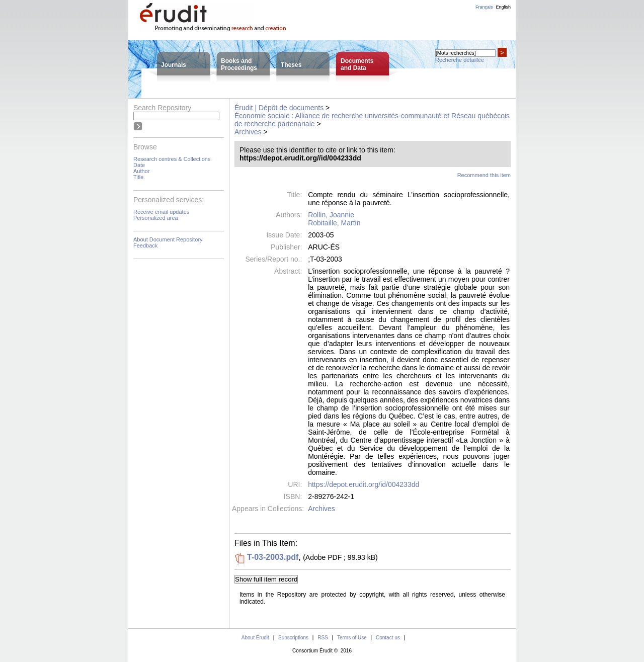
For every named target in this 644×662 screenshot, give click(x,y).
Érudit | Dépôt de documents (279, 108)
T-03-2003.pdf (273, 557)
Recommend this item (484, 175)
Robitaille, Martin (334, 223)
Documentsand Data (357, 64)
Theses (291, 65)
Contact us (388, 638)
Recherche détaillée (460, 60)
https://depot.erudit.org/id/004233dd (364, 484)
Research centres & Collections (172, 159)
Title (138, 177)
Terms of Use (352, 638)
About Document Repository (168, 239)
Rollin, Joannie (331, 215)
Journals (174, 65)
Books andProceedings (239, 64)
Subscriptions (293, 638)
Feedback (145, 245)
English (503, 7)
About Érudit (255, 638)
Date (139, 165)
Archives (248, 132)
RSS (323, 638)
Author (141, 171)
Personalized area (156, 218)
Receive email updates (161, 212)
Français (484, 7)
